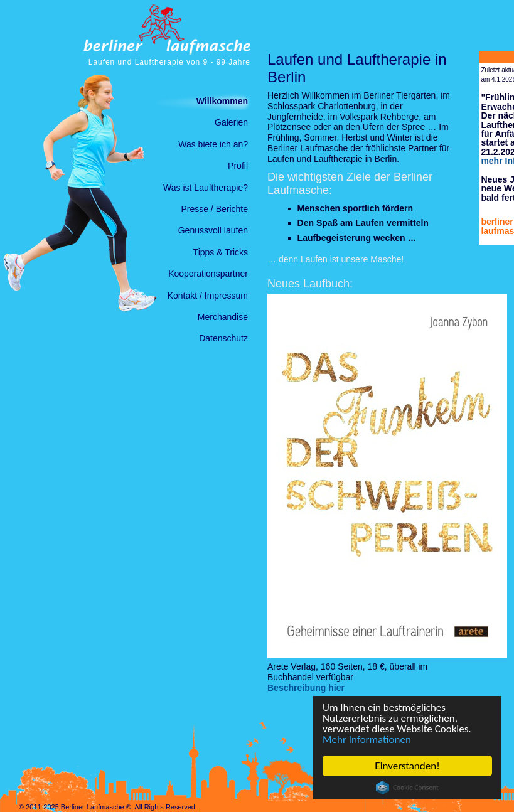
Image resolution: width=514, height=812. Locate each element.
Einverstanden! (407, 766)
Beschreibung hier (306, 688)
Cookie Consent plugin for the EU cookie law (407, 788)
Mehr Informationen (367, 740)
